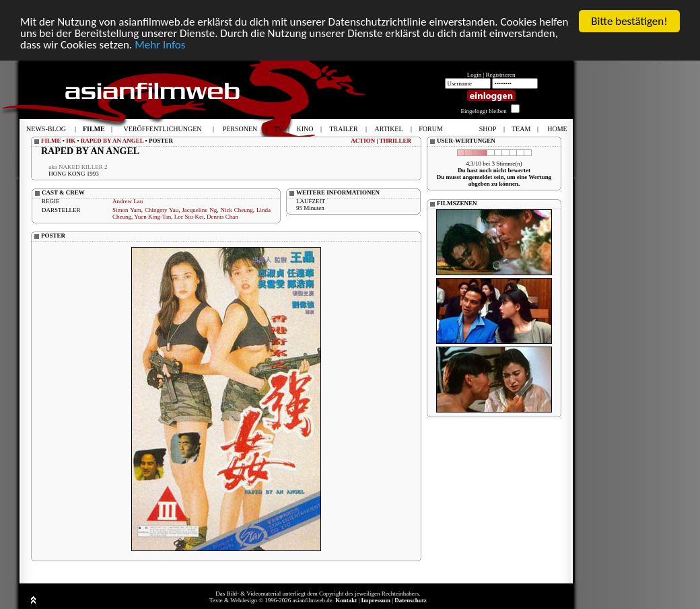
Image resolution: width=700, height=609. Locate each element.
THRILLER (395, 141)
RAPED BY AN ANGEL (112, 141)
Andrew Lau (128, 201)
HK (71, 141)
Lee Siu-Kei (189, 217)
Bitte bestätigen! (629, 21)
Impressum (376, 600)
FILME (51, 141)
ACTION (363, 141)
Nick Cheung (236, 210)
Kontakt (346, 600)
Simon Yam (127, 210)
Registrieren (501, 75)
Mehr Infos (160, 45)
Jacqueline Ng (199, 210)
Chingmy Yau (162, 210)
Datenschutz (411, 600)
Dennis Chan (222, 217)
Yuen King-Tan (152, 217)
